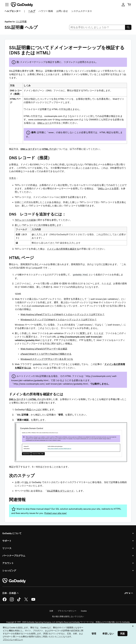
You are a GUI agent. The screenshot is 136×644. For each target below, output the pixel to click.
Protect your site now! (56, 513)
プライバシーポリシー (67, 611)
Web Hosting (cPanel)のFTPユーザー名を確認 (44, 349)
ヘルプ (32, 11)
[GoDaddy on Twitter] (26, 601)
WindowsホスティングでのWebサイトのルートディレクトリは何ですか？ (59, 319)
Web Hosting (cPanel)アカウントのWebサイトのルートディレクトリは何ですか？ (63, 314)
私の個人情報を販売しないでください (68, 616)
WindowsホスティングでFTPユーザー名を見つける (47, 359)
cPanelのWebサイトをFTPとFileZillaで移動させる (46, 354)
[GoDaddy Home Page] (14, 581)
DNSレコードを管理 (108, 188)
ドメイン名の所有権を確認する (63, 249)
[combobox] (97, 27)
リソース (7, 548)
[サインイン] (123, 5)
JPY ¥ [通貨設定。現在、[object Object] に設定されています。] (129, 593)
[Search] (128, 27)
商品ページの (33, 409)
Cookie (84, 611)
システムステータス (82, 11)
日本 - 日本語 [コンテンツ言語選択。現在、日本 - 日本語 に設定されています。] (11, 593)
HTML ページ (49, 149)
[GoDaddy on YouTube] (33, 601)
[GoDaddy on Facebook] (5, 601)
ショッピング (9, 570)
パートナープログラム (14, 556)
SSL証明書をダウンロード (60, 491)
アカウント (8, 563)
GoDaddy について (12, 533)
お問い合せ (62, 11)
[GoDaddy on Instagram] (12, 601)
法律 (51, 611)
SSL (26, 482)
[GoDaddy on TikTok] (19, 601)
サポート (7, 541)
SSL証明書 (21, 21)
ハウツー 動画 (46, 11)
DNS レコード (45, 123)
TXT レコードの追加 (25, 220)
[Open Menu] (6, 5)
